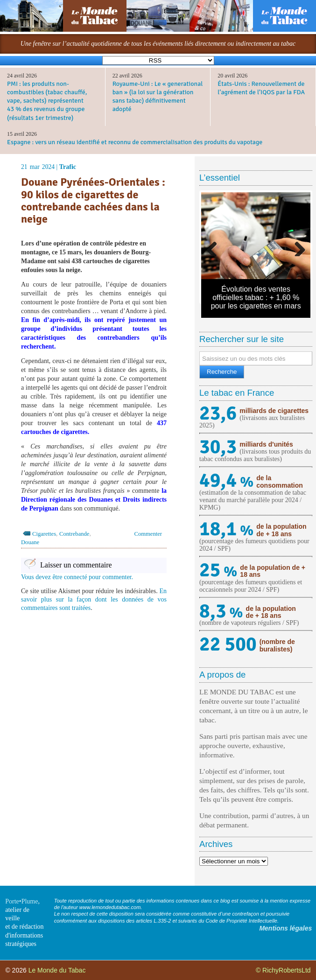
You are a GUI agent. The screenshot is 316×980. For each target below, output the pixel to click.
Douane (30, 542)
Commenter (148, 534)
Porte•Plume (21, 901)
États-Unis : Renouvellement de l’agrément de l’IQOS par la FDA (261, 88)
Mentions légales (285, 928)
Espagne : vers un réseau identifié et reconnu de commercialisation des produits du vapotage (135, 142)
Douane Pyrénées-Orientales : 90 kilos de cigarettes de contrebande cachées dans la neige (93, 201)
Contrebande (74, 534)
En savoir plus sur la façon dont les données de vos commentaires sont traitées (94, 599)
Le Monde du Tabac (57, 970)
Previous (215, 247)
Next (296, 247)
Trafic (68, 167)
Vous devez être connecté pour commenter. (77, 577)
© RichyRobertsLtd (283, 970)
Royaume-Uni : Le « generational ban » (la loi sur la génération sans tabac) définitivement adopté (158, 97)
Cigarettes (44, 534)
